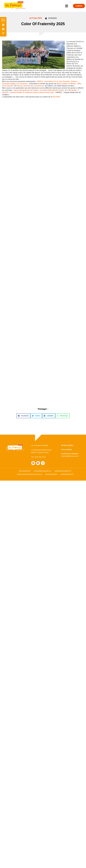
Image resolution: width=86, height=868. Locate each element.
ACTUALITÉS (36, 18)
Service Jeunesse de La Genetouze (31, 86)
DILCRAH (56, 97)
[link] (40, 81)
